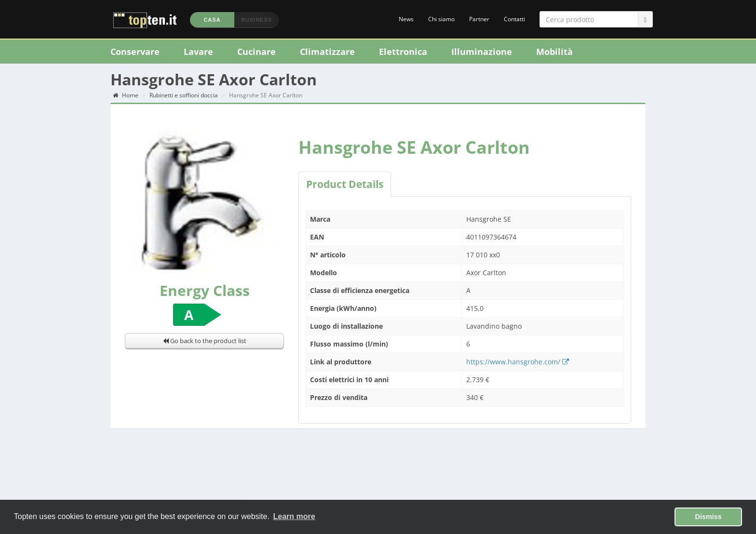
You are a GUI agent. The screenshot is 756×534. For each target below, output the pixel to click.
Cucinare (256, 52)
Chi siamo (441, 19)
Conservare (135, 52)
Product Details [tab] (345, 184)
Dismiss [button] (709, 517)
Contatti (514, 19)
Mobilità (554, 52)
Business (256, 20)
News (406, 19)
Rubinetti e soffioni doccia (184, 95)
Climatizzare (327, 52)
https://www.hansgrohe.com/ (518, 362)
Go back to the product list (205, 341)
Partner (479, 19)
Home (126, 95)
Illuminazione (482, 52)
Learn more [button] (294, 516)
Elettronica (403, 52)
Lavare (198, 52)
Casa (212, 20)
